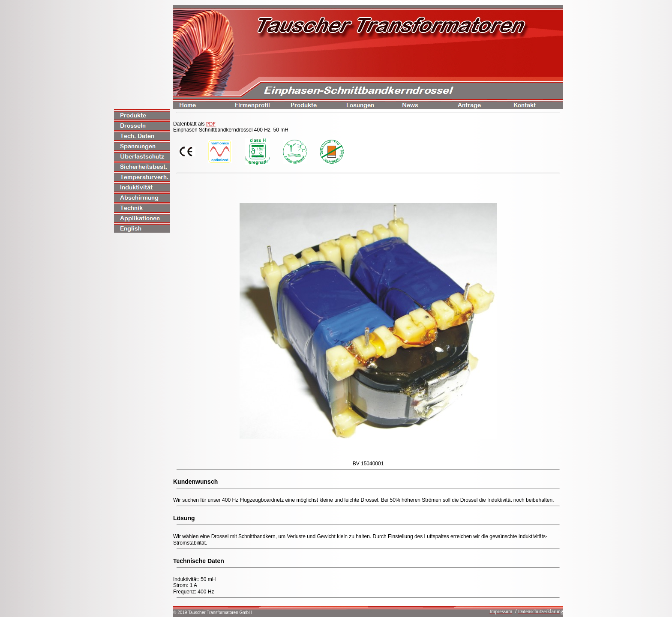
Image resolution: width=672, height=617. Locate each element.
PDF (211, 124)
